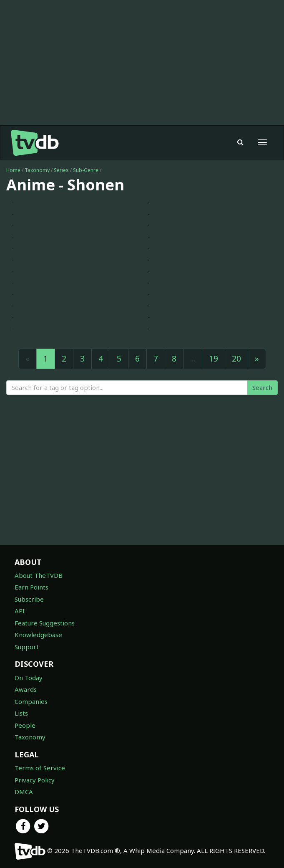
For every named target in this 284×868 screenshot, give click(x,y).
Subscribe (29, 599)
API (20, 611)
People (25, 725)
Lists (21, 713)
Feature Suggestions (45, 623)
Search (262, 387)
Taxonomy (37, 170)
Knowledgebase (38, 635)
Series (61, 170)
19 (214, 359)
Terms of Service (40, 768)
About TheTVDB (39, 575)
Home (13, 170)
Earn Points (31, 587)
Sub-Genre (86, 170)
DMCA (24, 792)
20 (236, 359)
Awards (26, 689)
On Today (29, 678)
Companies (31, 701)
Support (27, 647)
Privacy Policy (35, 780)
